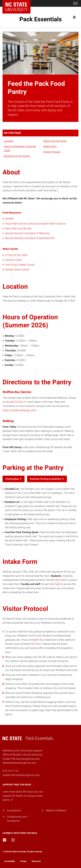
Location (9, 141)
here (58, 584)
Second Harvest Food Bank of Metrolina (27, 233)
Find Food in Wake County (20, 265)
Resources (36, 861)
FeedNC (9, 219)
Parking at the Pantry (55, 141)
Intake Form (50, 146)
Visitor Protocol (52, 152)
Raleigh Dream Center (17, 269)
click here (60, 580)
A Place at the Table (16, 255)
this (42, 640)
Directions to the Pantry (17, 156)
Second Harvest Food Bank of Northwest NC (30, 238)
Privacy (23, 861)
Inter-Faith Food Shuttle (18, 228)
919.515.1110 (10, 771)
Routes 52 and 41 (16, 402)
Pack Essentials (41, 19)
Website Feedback (56, 810)
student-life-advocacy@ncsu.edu (21, 775)
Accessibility (14, 810)
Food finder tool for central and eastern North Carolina (35, 224)
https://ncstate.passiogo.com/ (20, 410)
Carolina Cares (13, 260)
